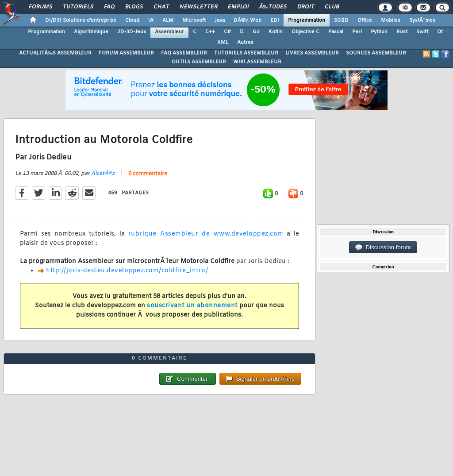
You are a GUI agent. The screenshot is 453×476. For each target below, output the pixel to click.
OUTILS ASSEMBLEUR (199, 62)
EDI (275, 20)
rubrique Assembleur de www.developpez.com (206, 234)
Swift (422, 32)
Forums (40, 7)
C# (227, 32)
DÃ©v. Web (248, 20)
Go (256, 32)
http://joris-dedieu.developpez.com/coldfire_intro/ (127, 271)
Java (220, 20)
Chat (161, 7)
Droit (306, 7)
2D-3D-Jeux (132, 32)
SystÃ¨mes (422, 20)
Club (332, 7)
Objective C (305, 32)
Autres (245, 43)
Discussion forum (383, 248)
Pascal (336, 32)
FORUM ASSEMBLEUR (126, 53)
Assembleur (169, 32)
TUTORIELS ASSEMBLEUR (246, 53)
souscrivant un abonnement (192, 306)
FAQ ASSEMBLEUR (184, 53)
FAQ (109, 7)
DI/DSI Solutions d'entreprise (81, 20)
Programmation (307, 20)
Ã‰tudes (273, 7)
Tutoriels (78, 7)
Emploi (238, 7)
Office (365, 20)
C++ (210, 32)
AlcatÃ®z (103, 174)
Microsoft (194, 20)
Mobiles (391, 20)
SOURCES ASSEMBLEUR (376, 53)
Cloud (132, 20)
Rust (402, 32)
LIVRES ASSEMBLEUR (312, 53)
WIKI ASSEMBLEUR (257, 62)
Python (379, 32)
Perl (357, 32)
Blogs (134, 7)
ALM (168, 20)
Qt (440, 32)
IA (151, 20)
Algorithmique (91, 32)
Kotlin (276, 32)
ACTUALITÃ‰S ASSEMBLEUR (55, 53)
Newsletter (198, 7)
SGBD (341, 20)
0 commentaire (148, 174)
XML (223, 43)
